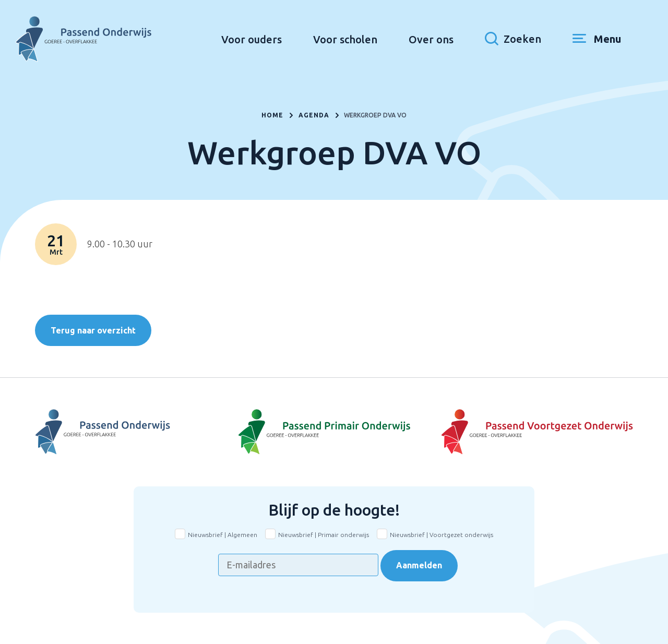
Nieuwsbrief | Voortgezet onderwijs (442, 535)
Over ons (431, 39)
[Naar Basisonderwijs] (334, 432)
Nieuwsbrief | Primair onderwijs (324, 535)
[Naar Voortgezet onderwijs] (533, 432)
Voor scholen (345, 39)
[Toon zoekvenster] (513, 39)
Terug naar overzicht (93, 330)
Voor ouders (252, 39)
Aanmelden (419, 565)
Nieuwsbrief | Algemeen (223, 535)
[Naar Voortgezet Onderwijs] (135, 432)
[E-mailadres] (298, 565)
